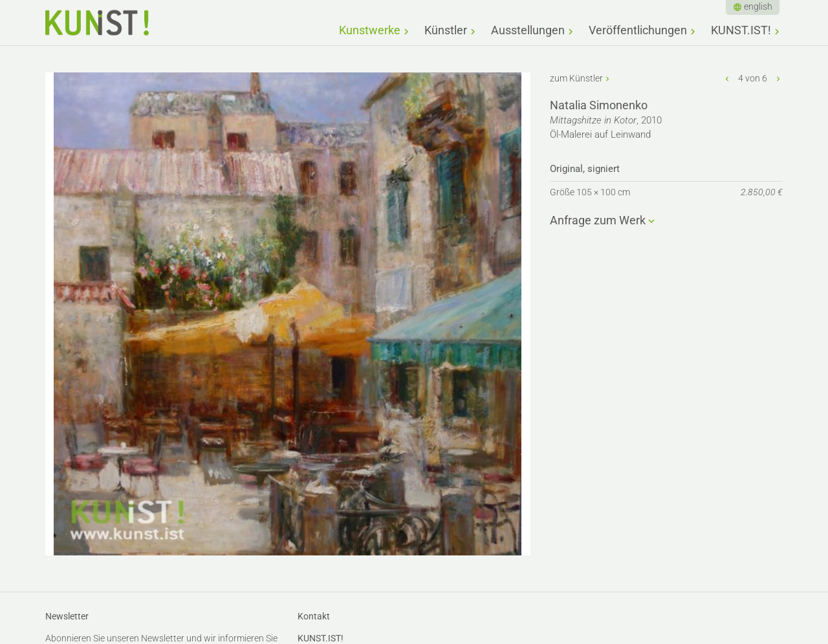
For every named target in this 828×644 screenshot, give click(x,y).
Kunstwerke (370, 30)
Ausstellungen (528, 30)
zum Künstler (576, 78)
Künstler (446, 30)
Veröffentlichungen (638, 30)
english (758, 6)
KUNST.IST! (741, 30)
